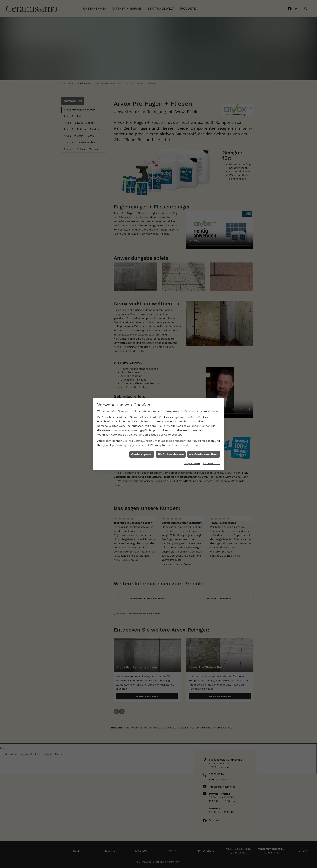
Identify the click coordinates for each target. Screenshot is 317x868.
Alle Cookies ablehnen (171, 451)
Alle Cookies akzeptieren (204, 451)
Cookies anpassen (142, 451)
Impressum (192, 460)
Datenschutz (212, 460)
